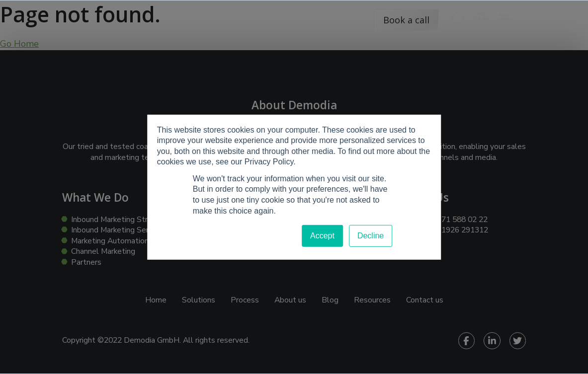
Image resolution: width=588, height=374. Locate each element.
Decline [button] (371, 236)
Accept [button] (322, 236)
